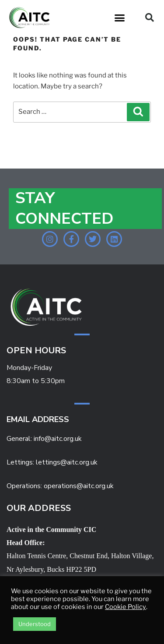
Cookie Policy (126, 607)
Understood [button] (35, 624)
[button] (120, 18)
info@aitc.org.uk (58, 439)
